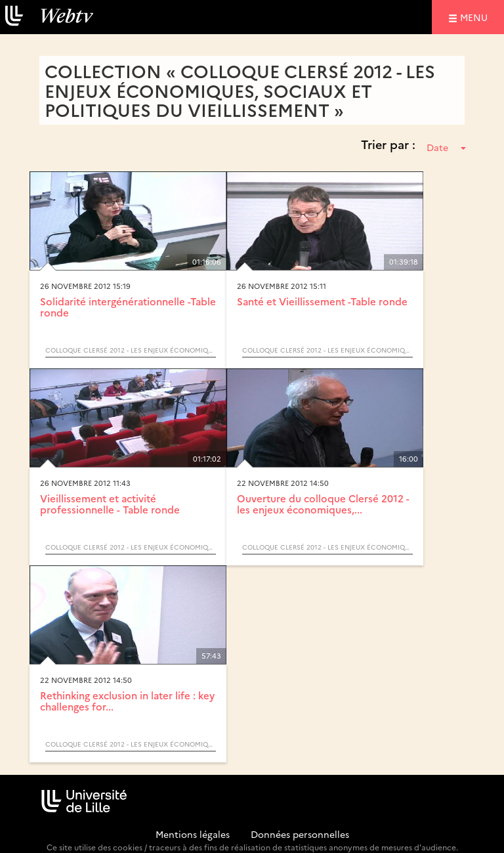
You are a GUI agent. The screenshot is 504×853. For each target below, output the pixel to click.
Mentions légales (193, 834)
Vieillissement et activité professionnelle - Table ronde (110, 504)
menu (476, 17)
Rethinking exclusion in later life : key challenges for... (127, 701)
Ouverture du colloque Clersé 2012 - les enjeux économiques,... (323, 504)
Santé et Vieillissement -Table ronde (322, 301)
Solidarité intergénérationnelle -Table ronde (128, 307)
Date (446, 147)
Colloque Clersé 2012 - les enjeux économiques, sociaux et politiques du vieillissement (131, 350)
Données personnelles (300, 834)
